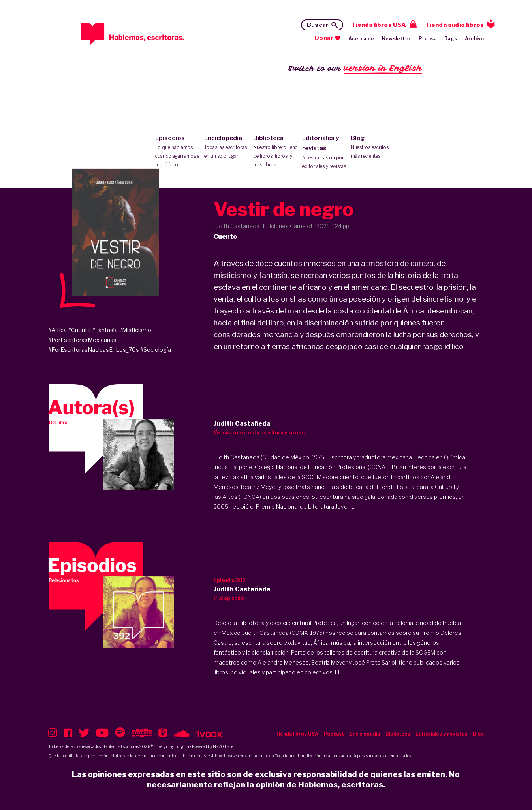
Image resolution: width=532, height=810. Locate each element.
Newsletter (396, 39)
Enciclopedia (227, 147)
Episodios (178, 152)
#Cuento (79, 330)
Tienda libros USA (379, 25)
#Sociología (156, 350)
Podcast (334, 734)
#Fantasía (105, 330)
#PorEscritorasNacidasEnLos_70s (94, 350)
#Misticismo (135, 330)
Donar (324, 38)
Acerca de (361, 39)
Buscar (318, 25)
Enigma (182, 746)
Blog (373, 147)
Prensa (428, 39)
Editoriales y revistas (325, 153)
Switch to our (355, 69)
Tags (451, 39)
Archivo (474, 39)
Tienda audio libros (455, 25)
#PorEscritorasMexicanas (82, 340)
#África (57, 330)
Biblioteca (276, 152)
